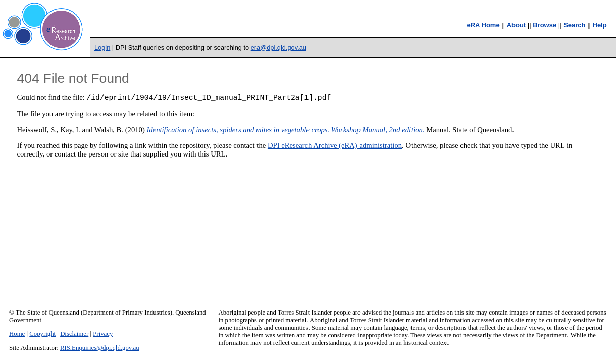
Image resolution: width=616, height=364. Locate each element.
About (517, 25)
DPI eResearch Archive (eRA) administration (335, 147)
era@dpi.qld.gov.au (279, 48)
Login (102, 48)
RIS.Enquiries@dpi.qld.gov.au (100, 348)
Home (17, 334)
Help (600, 25)
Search (574, 25)
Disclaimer (74, 334)
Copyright (42, 334)
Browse (545, 25)
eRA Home (483, 25)
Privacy (103, 334)
